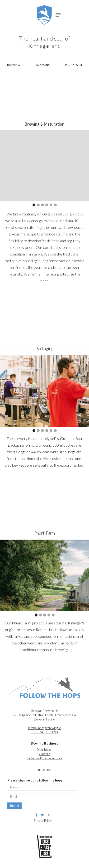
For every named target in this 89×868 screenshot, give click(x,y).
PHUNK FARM (74, 65)
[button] (58, 15)
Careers (44, 754)
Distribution (44, 750)
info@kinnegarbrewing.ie (44, 728)
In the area (44, 770)
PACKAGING (43, 65)
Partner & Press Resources (44, 758)
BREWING (14, 65)
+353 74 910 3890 (44, 732)
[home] (43, 15)
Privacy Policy (43, 821)
